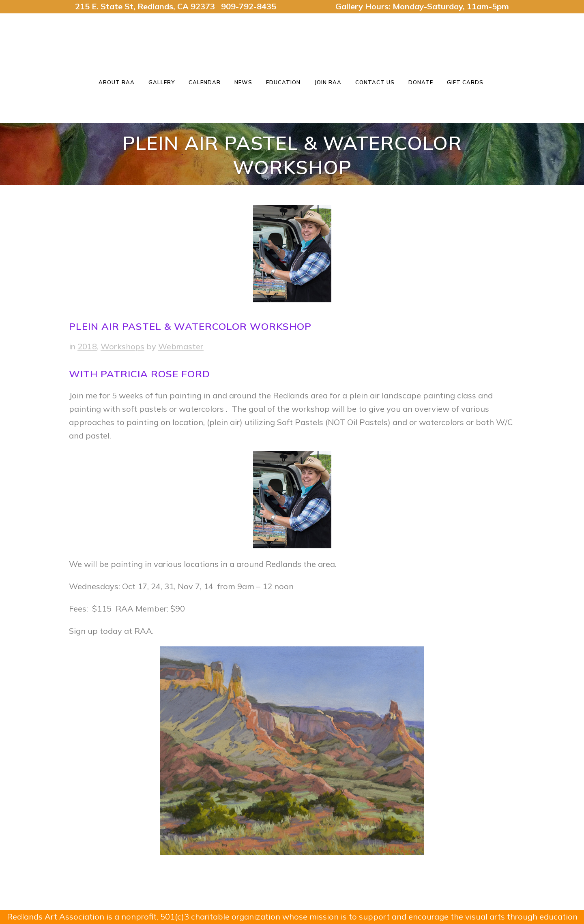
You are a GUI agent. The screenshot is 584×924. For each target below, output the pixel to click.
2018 (87, 346)
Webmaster (181, 346)
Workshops (122, 346)
